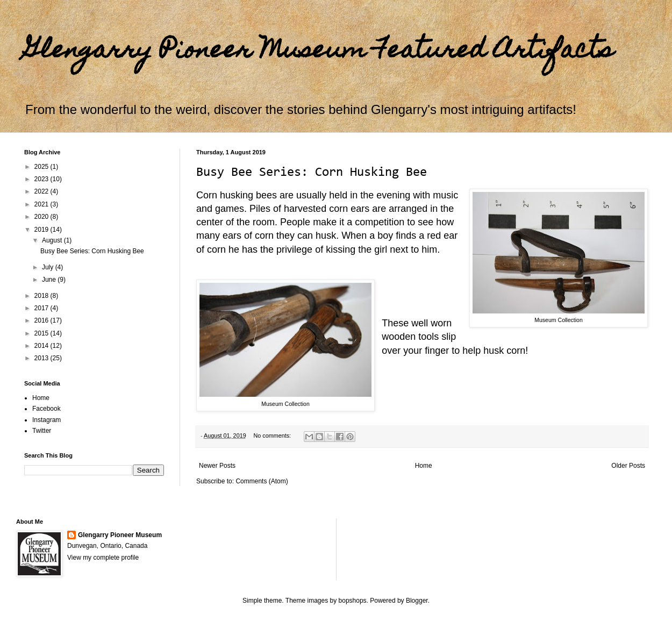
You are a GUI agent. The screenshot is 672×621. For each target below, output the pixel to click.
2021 (42, 204)
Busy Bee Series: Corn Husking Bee (312, 173)
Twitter (42, 431)
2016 (42, 320)
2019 (42, 230)
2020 (42, 217)
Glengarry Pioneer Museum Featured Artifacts (319, 52)
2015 (42, 333)
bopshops (353, 601)
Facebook (47, 409)
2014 (42, 346)
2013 (42, 358)
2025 (42, 167)
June (50, 280)
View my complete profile (103, 558)
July (49, 267)
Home (424, 466)
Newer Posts (217, 466)
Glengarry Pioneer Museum (120, 535)
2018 (42, 296)
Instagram (47, 420)
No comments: (273, 436)
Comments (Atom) (262, 481)
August (53, 240)
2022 (42, 191)
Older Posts (628, 466)
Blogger (417, 601)
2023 (42, 179)
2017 (42, 308)
